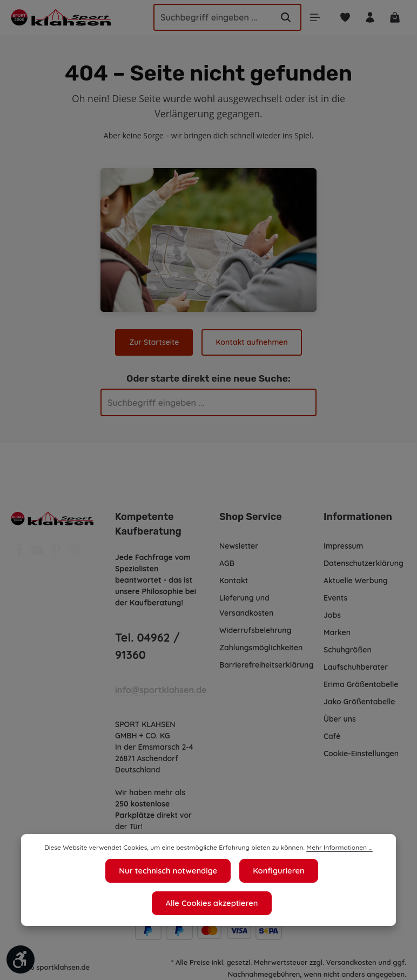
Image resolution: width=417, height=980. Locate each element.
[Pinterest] (57, 554)
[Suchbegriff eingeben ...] (207, 17)
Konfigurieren (214, 903)
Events (336, 598)
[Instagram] (74, 554)
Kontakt (233, 581)
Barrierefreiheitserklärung (266, 665)
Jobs (332, 615)
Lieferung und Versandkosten (246, 605)
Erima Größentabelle (361, 684)
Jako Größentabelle (359, 702)
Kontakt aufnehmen (251, 342)
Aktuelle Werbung (356, 581)
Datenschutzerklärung (363, 563)
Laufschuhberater (355, 667)
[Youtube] (38, 554)
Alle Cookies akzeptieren (320, 903)
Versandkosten (352, 962)
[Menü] (313, 18)
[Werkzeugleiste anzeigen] (21, 959)
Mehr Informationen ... (334, 881)
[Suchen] (284, 17)
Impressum (344, 546)
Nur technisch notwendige (107, 903)
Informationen (356, 517)
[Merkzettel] (344, 18)
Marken (337, 632)
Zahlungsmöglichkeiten (261, 648)
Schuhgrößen (348, 650)
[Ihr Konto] (369, 18)
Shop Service (250, 517)
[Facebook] (20, 554)
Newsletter (238, 546)
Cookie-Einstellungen (362, 754)
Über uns (340, 719)
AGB (228, 563)
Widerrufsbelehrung (255, 630)
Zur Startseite (155, 342)
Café (332, 736)
